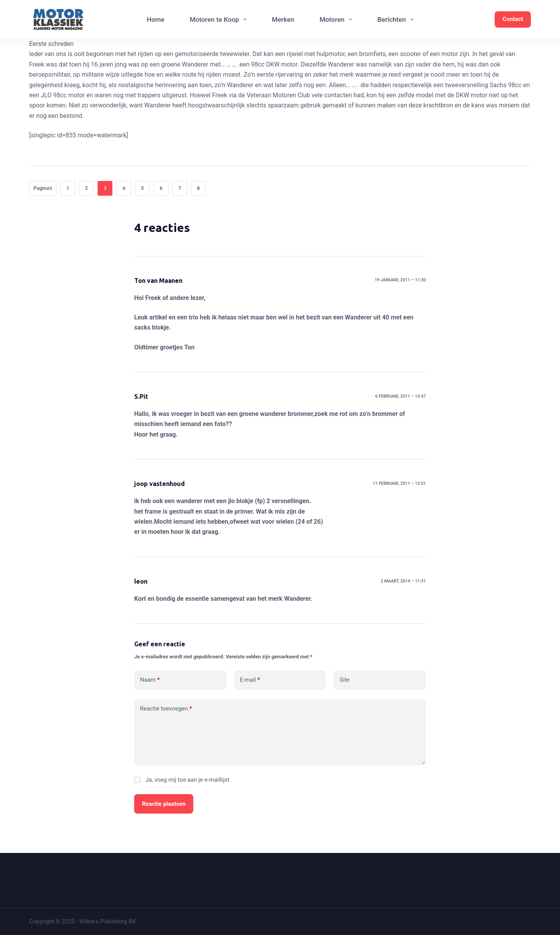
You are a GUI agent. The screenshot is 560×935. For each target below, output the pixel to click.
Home (156, 19)
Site (344, 680)
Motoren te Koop (220, 19)
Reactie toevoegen (166, 709)
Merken (283, 19)
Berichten (397, 19)
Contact (513, 19)
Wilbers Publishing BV (108, 921)
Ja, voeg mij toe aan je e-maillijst (182, 780)
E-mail (250, 680)
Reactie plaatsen (164, 804)
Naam (150, 680)
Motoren (338, 19)
